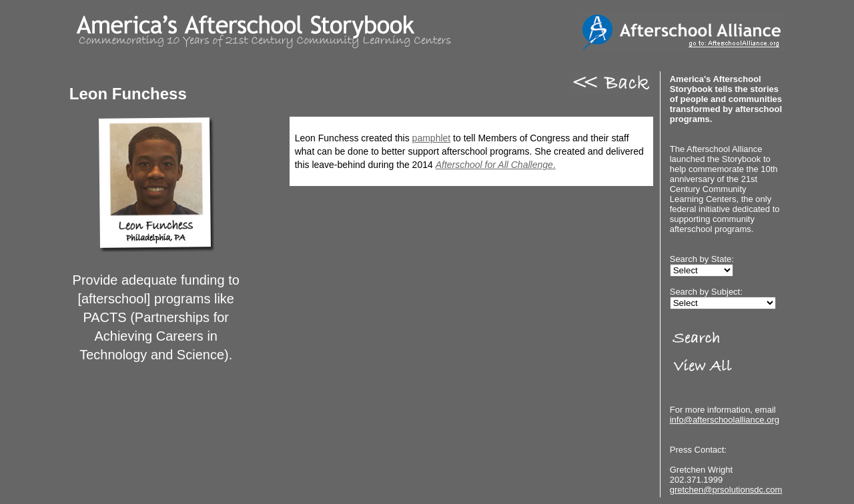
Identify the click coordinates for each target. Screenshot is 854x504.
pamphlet (432, 138)
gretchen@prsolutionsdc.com (726, 490)
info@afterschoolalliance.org (725, 420)
